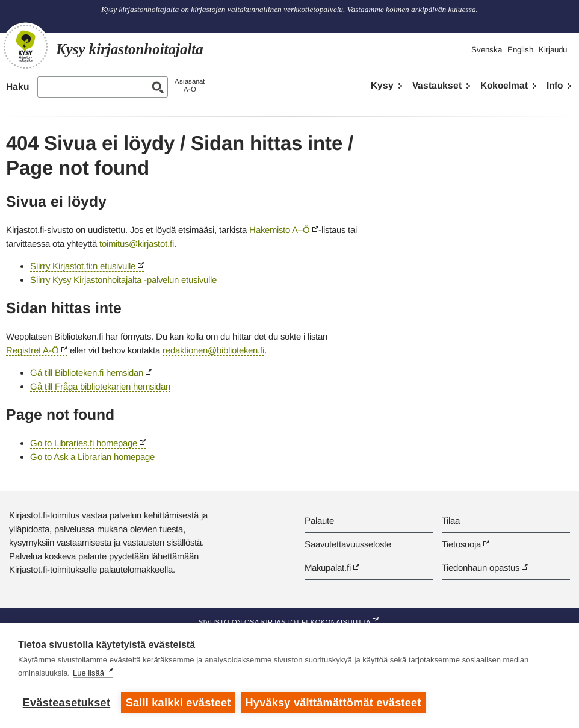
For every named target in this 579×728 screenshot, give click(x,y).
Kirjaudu (553, 50)
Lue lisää (88, 674)
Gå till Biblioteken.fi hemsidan (87, 372)
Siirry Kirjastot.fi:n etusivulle (83, 266)
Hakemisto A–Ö (280, 230)
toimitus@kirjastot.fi (137, 244)
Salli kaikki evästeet (178, 703)
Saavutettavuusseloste (348, 544)
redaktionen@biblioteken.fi (213, 350)
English (520, 50)
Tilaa (451, 521)
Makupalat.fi (328, 568)
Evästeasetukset (67, 703)
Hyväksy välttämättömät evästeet (334, 703)
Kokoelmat (504, 85)
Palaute (319, 521)
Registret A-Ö (33, 350)
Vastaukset (437, 85)
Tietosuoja (461, 544)
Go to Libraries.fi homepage (84, 443)
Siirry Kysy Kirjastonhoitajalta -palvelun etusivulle (123, 280)
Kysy (382, 85)
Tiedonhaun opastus (481, 568)
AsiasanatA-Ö (190, 85)
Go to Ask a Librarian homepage (92, 457)
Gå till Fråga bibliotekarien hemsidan (100, 386)
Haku (17, 86)
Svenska (487, 50)
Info (555, 85)
